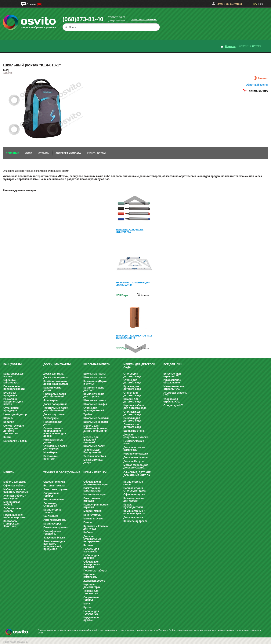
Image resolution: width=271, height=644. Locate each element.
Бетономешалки (54, 500)
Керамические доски (52, 389)
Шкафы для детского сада (132, 400)
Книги (7, 437)
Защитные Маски (54, 538)
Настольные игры (95, 494)
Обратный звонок (144, 19)
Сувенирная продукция (11, 409)
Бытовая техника (54, 486)
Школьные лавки (94, 446)
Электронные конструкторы (92, 489)
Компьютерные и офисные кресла (134, 512)
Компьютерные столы (133, 483)
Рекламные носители (51, 457)
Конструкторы (92, 515)
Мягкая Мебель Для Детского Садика (136, 466)
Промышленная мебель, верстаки (15, 516)
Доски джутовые (54, 414)
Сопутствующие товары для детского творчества (14, 430)
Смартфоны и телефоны (52, 533)
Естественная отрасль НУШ (172, 375)
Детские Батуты (133, 461)
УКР (262, 4)
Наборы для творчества (91, 612)
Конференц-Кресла (135, 521)
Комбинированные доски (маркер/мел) (56, 383)
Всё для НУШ (172, 364)
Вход (220, 4)
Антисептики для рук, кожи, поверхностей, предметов (54, 545)
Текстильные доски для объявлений (56, 409)
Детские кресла (133, 517)
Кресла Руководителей (133, 506)
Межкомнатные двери (93, 461)
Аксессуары (51, 418)
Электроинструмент (56, 489)
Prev (135, 200)
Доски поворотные (55, 404)
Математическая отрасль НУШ (174, 388)
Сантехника (51, 516)
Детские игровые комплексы (134, 449)
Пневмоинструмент (56, 527)
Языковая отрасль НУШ (175, 394)
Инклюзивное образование (172, 381)
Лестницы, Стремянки (50, 505)
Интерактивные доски (53, 441)
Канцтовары (12, 364)
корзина (230, 46)
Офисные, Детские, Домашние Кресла (137, 474)
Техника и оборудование (62, 472)
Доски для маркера (55, 378)
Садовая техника (54, 482)
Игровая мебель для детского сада (135, 407)
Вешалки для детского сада (132, 419)
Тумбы (88, 414)
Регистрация (234, 4)
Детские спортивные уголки (136, 436)
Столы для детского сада (132, 381)
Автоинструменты (55, 520)
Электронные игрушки (92, 500)
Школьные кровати (96, 422)
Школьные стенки (95, 400)
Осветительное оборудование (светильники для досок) (55, 432)
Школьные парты (95, 374)
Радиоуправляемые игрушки (96, 506)
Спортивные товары (51, 494)
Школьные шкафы (95, 404)
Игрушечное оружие (91, 619)
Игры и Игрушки (95, 472)
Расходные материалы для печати (13, 402)
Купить (145, 295)
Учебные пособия (95, 456)
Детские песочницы (136, 457)
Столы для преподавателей (94, 409)
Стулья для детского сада (132, 375)
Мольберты (51, 452)
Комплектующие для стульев (94, 395)
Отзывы (31, 4)
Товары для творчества (91, 592)
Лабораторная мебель (12, 510)
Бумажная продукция (10, 394)
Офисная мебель (14, 486)
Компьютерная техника (53, 511)
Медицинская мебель (12, 503)
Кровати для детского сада (132, 388)
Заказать (263, 78)
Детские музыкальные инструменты (92, 539)
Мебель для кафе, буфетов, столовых (16, 491)
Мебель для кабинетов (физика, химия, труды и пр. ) (96, 430)
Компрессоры (52, 524)
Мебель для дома (15, 482)
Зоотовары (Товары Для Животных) (11, 524)
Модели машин (93, 511)
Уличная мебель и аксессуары (15, 497)
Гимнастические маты (134, 442)
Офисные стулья (134, 494)
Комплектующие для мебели (134, 500)
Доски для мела (53, 374)
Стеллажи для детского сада (132, 413)
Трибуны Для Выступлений (92, 451)
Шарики (8, 418)
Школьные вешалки (96, 418)
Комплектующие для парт (94, 389)
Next (135, 348)
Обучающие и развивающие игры (96, 483)
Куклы (87, 607)
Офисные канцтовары (11, 381)
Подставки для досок (53, 423)
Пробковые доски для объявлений (55, 395)
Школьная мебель (97, 364)
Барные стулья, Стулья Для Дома (134, 489)
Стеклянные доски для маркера (55, 447)
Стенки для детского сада (132, 394)
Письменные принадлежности (14, 388)
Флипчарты (51, 400)
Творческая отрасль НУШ (172, 400)
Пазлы (88, 522)
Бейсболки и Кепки (15, 441)
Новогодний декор (15, 414)
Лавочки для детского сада (132, 426)
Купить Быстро (259, 91)
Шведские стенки (134, 431)
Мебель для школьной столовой (91, 440)
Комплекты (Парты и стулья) (95, 383)
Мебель (9, 472)
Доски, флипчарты (57, 364)
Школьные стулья (95, 378)
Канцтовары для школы (14, 375)
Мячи (87, 604)
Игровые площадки (136, 454)
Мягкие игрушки (93, 519)
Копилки (9, 422)
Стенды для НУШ (174, 405)
